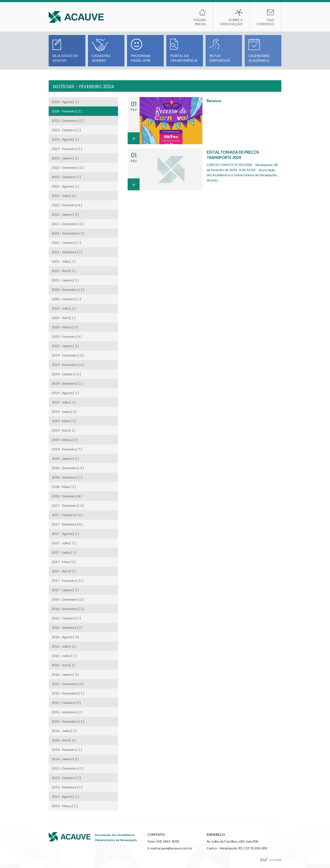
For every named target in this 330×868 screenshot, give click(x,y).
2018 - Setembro (67, 477)
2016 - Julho (64, 646)
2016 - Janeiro (65, 674)
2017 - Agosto (65, 534)
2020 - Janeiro (65, 346)
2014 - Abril (64, 740)
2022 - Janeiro (65, 214)
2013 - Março (65, 806)
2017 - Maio (64, 562)
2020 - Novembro (68, 289)
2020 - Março (65, 327)
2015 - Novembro (68, 693)
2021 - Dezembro (68, 224)
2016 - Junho (64, 656)
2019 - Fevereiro (67, 449)
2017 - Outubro (67, 515)
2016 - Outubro (66, 618)
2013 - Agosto (65, 796)
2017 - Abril (64, 571)
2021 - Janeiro (65, 280)
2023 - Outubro (66, 130)
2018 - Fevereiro (67, 496)
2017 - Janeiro (65, 590)
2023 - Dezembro (68, 120)
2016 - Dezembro (68, 599)
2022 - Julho (64, 196)
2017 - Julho (64, 543)
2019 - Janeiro (65, 458)
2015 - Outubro (66, 703)
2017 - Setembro (67, 524)
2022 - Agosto (65, 186)
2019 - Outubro (66, 374)
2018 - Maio (64, 487)
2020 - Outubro (66, 299)
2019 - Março (65, 440)
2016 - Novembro (68, 609)
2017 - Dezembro (68, 505)
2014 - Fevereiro (67, 749)
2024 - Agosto (65, 102)
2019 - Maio (64, 421)
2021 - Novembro (68, 233)
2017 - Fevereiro (68, 580)
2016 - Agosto (65, 637)
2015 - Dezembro (68, 684)
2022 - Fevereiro (67, 205)
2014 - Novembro (68, 721)
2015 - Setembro (67, 712)
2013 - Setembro (67, 787)
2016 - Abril (64, 665)
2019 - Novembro (68, 365)
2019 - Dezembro (68, 355)
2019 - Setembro (67, 383)
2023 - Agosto (65, 139)
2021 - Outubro (66, 242)
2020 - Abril (64, 318)
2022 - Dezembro (68, 167)
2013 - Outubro (66, 778)
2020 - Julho (64, 308)
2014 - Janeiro (65, 759)
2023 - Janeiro (65, 158)
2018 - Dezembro (68, 468)
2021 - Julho (64, 261)
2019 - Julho (64, 402)
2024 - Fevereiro (67, 111)
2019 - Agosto (65, 393)
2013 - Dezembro (68, 768)
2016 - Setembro (67, 627)
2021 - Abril (64, 271)
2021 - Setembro (67, 252)
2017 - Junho (64, 552)
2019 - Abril (64, 430)
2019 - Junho (64, 411)
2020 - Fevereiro (67, 336)
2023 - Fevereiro (67, 149)
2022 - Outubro (66, 177)
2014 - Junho (64, 731)
